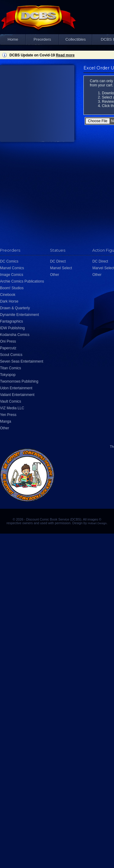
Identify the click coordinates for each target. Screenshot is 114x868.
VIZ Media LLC (12, 408)
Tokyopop (8, 375)
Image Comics (12, 275)
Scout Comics (11, 355)
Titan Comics (11, 368)
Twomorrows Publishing (19, 381)
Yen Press (8, 415)
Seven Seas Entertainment (22, 361)
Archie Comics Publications (22, 281)
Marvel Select (61, 268)
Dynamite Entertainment (20, 315)
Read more (65, 55)
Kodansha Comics (15, 335)
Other (5, 428)
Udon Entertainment (16, 388)
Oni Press (8, 341)
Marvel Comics (12, 268)
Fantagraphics (11, 321)
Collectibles (75, 39)
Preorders (42, 39)
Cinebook (8, 295)
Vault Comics (11, 401)
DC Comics (9, 261)
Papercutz (8, 348)
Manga (6, 421)
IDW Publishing (12, 328)
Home (13, 39)
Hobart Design (97, 523)
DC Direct (58, 261)
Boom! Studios (12, 288)
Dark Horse (9, 301)
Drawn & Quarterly (15, 308)
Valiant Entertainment (17, 395)
